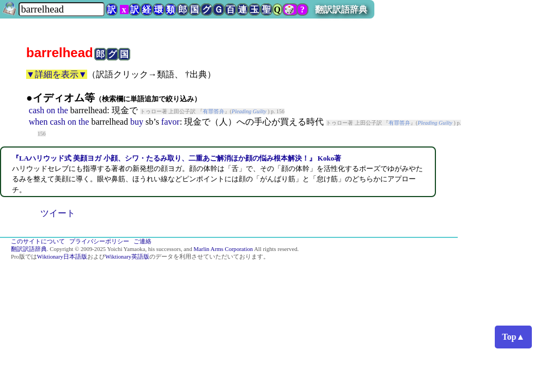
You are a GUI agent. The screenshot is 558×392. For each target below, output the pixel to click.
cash (37, 110)
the (63, 110)
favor (171, 122)
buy (137, 122)
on (51, 110)
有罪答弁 (214, 111)
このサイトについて (38, 241)
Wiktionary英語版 (127, 257)
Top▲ (513, 337)
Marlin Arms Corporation (223, 249)
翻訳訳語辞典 (341, 10)
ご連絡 (142, 241)
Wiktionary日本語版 (62, 257)
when (38, 122)
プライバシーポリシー (99, 241)
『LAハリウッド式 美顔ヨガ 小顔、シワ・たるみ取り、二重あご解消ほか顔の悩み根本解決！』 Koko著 (177, 158)
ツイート (58, 213)
